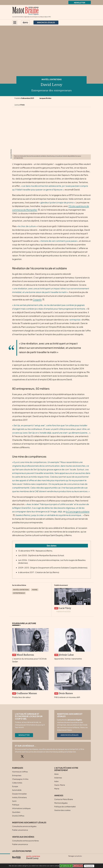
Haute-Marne (60, 785)
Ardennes (58, 778)
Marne (35, 590)
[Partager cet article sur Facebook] (75, 859)
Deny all (79, 866)
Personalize (90, 866)
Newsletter (80, 3)
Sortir (14, 801)
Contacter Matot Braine (64, 799)
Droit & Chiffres (18, 816)
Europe (15, 786)
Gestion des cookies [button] (62, 810)
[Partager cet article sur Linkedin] (79, 859)
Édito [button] (25, 23)
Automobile (17, 790)
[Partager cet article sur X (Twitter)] (70, 859)
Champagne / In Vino (20, 779)
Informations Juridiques (21, 808)
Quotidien (16, 812)
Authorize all (66, 866)
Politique (16, 805)
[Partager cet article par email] (84, 859)
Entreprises (17, 775)
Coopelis (37, 300)
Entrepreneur (19, 593)
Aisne (56, 774)
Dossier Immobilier (19, 794)
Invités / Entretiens (52, 79)
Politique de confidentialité (65, 807)
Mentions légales (61, 803)
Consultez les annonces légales (24, 826)
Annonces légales (70, 735)
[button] (15, 23)
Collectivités (17, 783)
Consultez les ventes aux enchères (25, 841)
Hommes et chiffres (20, 772)
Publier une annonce (20, 830)
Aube (56, 781)
